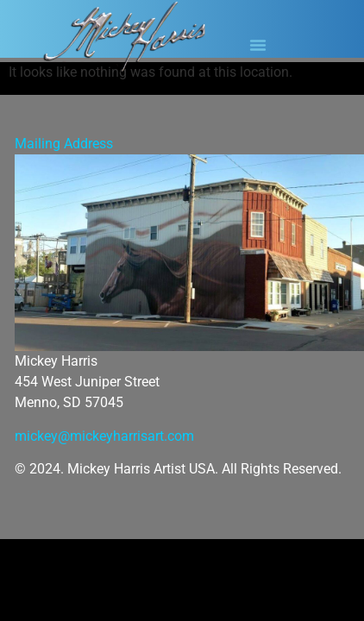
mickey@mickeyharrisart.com (104, 436)
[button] (258, 45)
